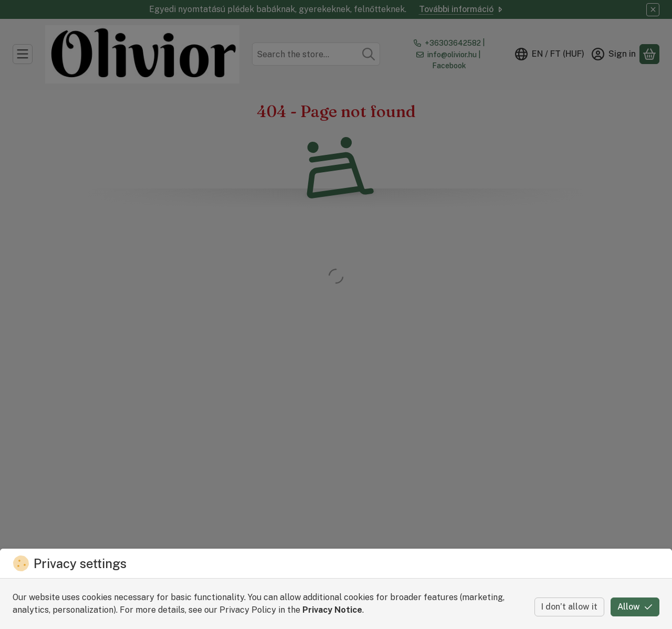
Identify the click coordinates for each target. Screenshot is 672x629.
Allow (635, 607)
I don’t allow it (569, 607)
